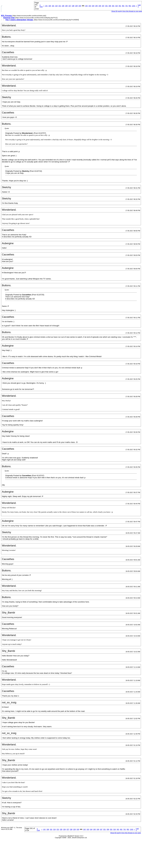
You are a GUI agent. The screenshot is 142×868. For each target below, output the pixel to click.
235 (63, 6)
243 (90, 6)
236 (66, 6)
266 (110, 6)
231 (60, 6)
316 (117, 6)
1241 (134, 6)
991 (130, 6)
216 (56, 6)
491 (123, 6)
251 (106, 6)
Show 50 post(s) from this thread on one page (126, 833)
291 (113, 6)
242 (86, 6)
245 (96, 6)
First (41, 6)
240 (80, 6)
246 (100, 6)
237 (70, 6)
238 (73, 6)
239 (76, 6)
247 (103, 6)
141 (46, 6)
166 (50, 6)
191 (53, 6)
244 (93, 6)
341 (120, 6)
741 (127, 6)
